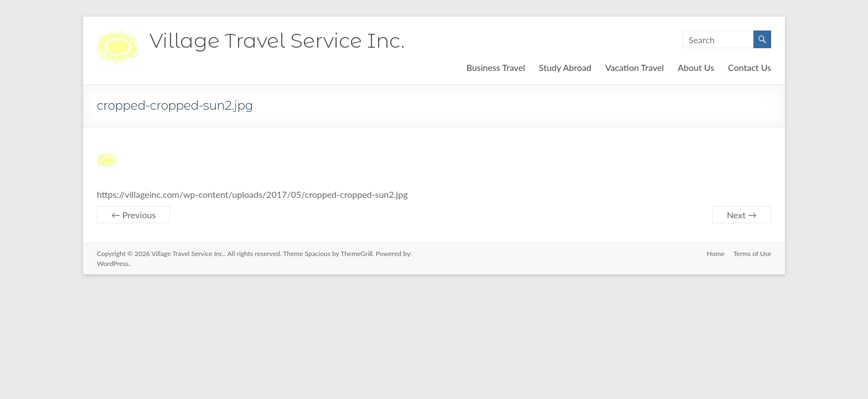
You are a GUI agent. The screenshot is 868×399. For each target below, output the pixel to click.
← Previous (133, 215)
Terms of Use (752, 254)
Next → (742, 215)
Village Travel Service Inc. (277, 40)
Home (716, 254)
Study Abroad (565, 67)
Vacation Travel (634, 67)
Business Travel (495, 67)
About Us (696, 67)
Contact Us (750, 67)
